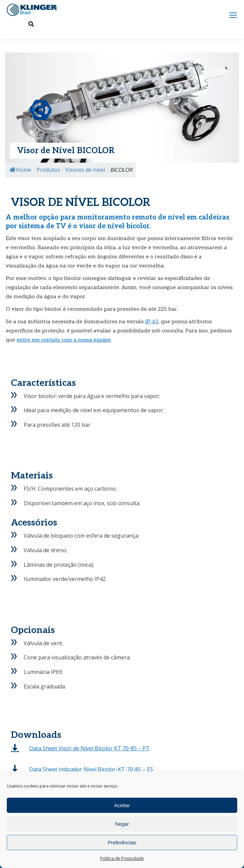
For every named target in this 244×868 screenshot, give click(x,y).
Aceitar (122, 805)
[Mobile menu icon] (233, 15)
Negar (122, 824)
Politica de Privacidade (122, 858)
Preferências (122, 842)
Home (20, 170)
